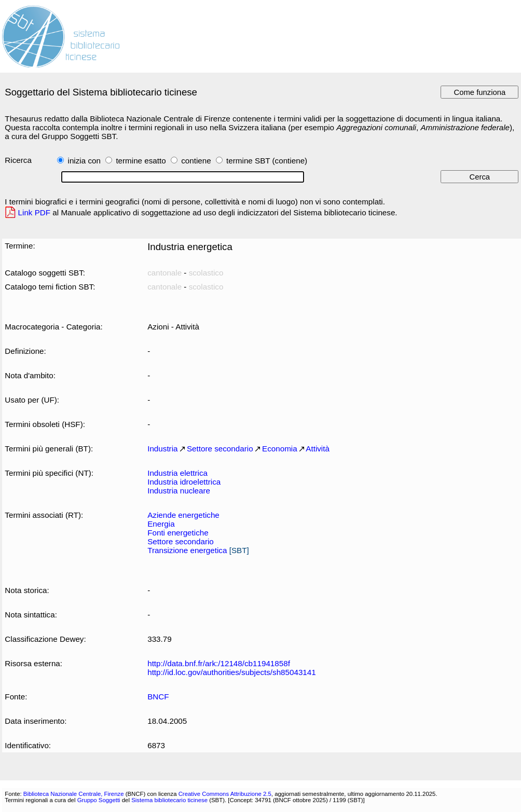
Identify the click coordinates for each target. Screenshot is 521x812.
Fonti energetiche (178, 533)
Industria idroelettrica (184, 482)
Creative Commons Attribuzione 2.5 (225, 794)
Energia (161, 524)
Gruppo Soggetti (99, 800)
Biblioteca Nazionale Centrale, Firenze (74, 794)
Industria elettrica (177, 473)
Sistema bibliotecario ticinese (169, 800)
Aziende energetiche (183, 515)
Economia (280, 449)
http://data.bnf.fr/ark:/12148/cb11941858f (219, 663)
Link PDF (35, 212)
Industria (162, 449)
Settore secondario (220, 449)
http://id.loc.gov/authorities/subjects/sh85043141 (232, 672)
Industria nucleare (179, 491)
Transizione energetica (187, 550)
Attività (318, 449)
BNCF (158, 697)
